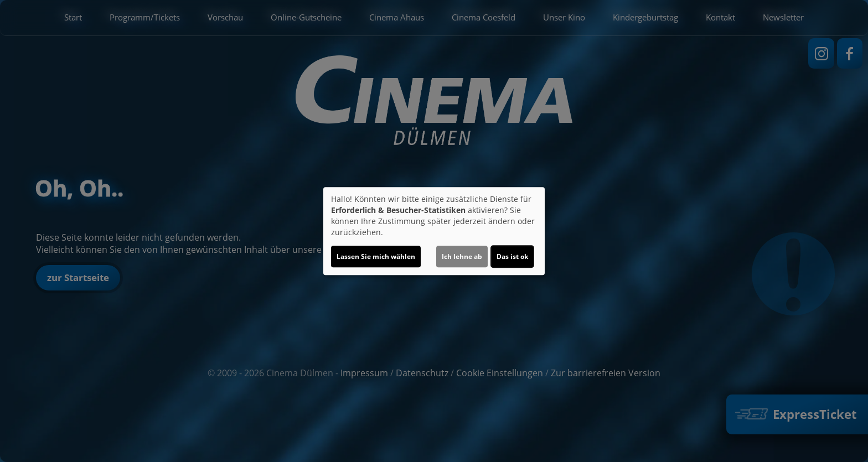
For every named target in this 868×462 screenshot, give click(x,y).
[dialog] (434, 231)
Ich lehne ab (462, 256)
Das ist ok (512, 256)
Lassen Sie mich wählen (376, 256)
